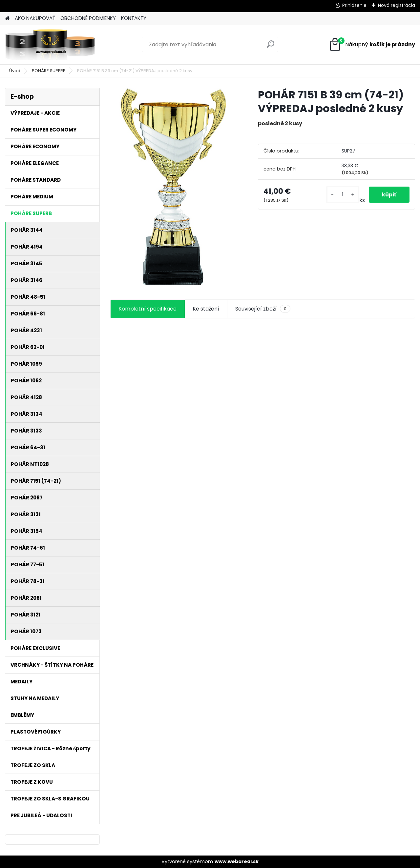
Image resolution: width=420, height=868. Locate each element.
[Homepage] (7, 19)
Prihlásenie (354, 5)
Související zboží (263, 309)
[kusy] (343, 195)
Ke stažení (206, 309)
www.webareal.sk (237, 861)
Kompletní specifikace (147, 309)
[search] (271, 47)
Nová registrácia (397, 5)
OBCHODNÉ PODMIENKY (88, 18)
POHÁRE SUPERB (49, 71)
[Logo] (50, 45)
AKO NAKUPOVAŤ (35, 18)
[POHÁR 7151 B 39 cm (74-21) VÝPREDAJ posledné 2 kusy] (173, 186)
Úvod (15, 71)
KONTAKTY (134, 18)
